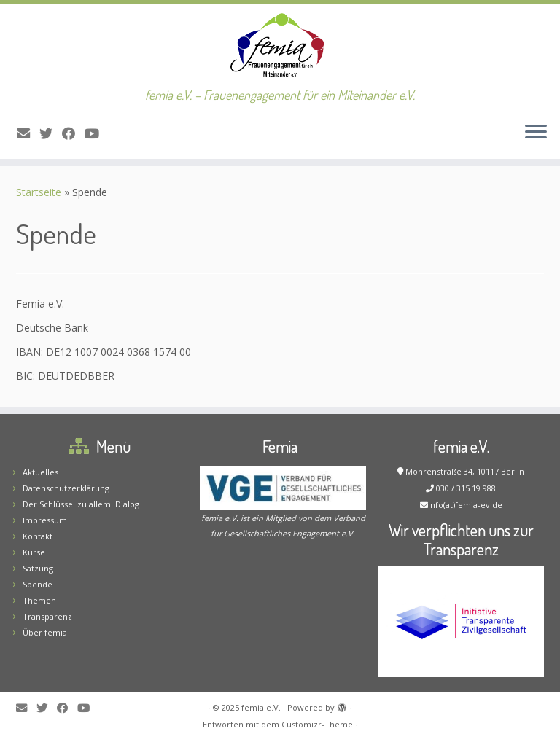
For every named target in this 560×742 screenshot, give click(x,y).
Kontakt (38, 536)
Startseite (39, 192)
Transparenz (47, 616)
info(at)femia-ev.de (465, 505)
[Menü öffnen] (536, 133)
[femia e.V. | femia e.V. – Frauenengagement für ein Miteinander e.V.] (280, 46)
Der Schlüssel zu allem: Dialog (81, 504)
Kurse (34, 552)
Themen (39, 600)
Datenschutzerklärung (66, 488)
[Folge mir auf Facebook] (73, 133)
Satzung (38, 568)
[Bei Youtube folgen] (97, 133)
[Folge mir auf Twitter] (51, 133)
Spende (38, 584)
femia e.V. (261, 707)
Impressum (45, 520)
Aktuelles (40, 472)
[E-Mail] (28, 133)
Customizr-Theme (317, 724)
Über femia (45, 632)
